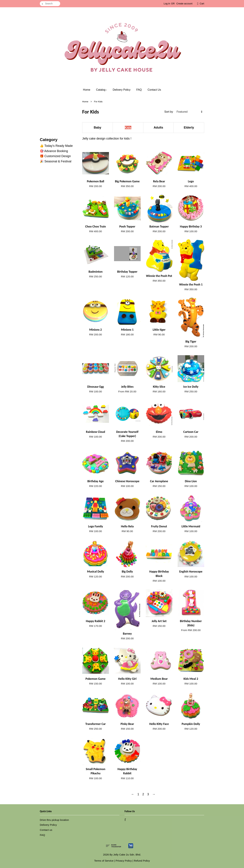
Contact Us (154, 90)
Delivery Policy (122, 90)
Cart (202, 4)
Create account (184, 4)
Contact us (46, 830)
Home (87, 90)
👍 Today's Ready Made (56, 146)
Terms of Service (104, 861)
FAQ (139, 90)
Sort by (169, 112)
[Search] (50, 4)
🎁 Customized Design (55, 156)
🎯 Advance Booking (54, 151)
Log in (167, 4)
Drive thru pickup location (54, 820)
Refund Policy (142, 861)
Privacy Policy (124, 861)
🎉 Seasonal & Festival (56, 161)
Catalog (101, 90)
